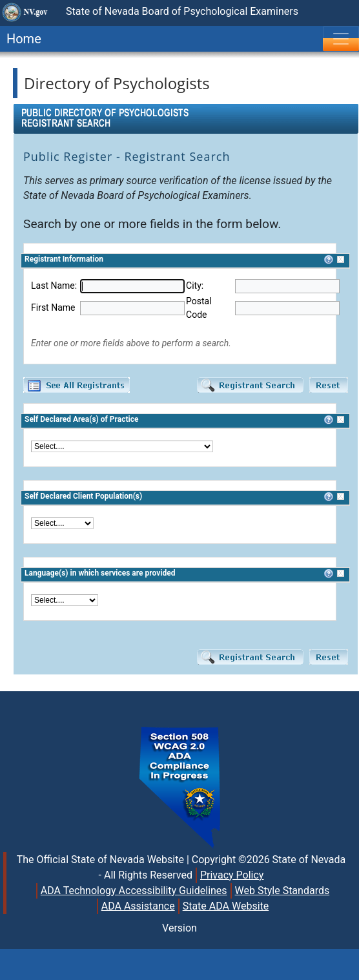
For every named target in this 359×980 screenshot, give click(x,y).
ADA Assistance (138, 906)
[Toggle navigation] (341, 39)
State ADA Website (226, 906)
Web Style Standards (282, 891)
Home (21, 39)
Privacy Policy (232, 875)
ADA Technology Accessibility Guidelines (134, 891)
